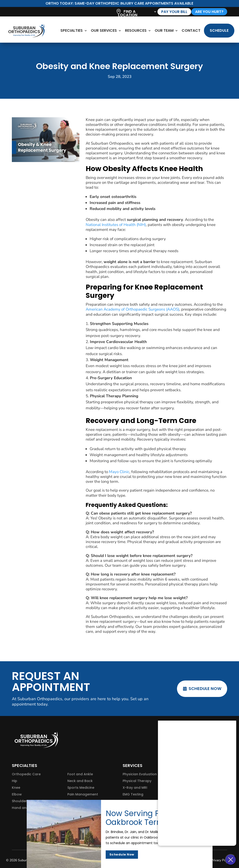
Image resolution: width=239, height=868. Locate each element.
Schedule (219, 30)
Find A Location (128, 14)
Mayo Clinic (119, 472)
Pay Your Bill (174, 12)
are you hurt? (209, 12)
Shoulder (19, 801)
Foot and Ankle (80, 774)
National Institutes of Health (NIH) (116, 225)
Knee (16, 788)
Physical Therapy (137, 781)
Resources (136, 30)
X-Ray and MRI (135, 788)
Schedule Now (205, 688)
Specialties (72, 30)
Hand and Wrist (25, 808)
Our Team (164, 30)
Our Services (104, 30)
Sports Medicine (81, 788)
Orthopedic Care (26, 774)
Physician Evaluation (140, 774)
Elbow (17, 794)
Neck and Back (80, 781)
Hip (15, 781)
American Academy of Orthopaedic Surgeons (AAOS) (133, 309)
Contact (191, 30)
